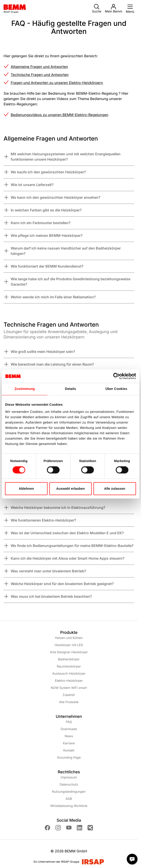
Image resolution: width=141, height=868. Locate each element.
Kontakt (69, 750)
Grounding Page (69, 758)
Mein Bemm (114, 9)
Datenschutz (69, 785)
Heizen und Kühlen (69, 638)
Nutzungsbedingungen (69, 792)
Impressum (69, 777)
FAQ (69, 722)
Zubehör (69, 695)
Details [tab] (71, 389)
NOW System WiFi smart (69, 688)
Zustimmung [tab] (25, 389)
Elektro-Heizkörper (69, 681)
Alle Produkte (69, 702)
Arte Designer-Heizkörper (69, 652)
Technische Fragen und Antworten (40, 75)
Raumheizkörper (69, 666)
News (69, 736)
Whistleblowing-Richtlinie (69, 806)
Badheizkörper (69, 659)
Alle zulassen (115, 488)
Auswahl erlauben (70, 488)
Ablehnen (26, 488)
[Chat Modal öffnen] (132, 859)
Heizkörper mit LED (69, 645)
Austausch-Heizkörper (69, 674)
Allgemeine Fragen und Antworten (39, 67)
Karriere (69, 743)
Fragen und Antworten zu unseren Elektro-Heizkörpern (57, 83)
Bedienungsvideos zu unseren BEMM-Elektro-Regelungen (59, 115)
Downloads (69, 729)
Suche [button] (97, 9)
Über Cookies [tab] (116, 389)
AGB (69, 799)
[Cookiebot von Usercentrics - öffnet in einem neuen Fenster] (116, 376)
